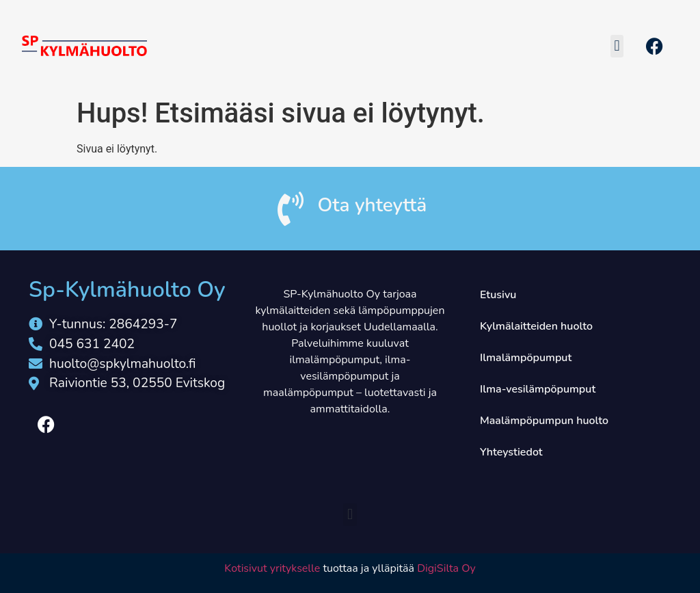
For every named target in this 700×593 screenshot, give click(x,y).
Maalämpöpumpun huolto (544, 421)
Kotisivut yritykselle (272, 568)
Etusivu (498, 295)
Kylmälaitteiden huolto (536, 326)
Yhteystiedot (511, 452)
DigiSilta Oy (446, 568)
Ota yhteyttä (373, 205)
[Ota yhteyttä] (291, 209)
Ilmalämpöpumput (526, 358)
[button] (617, 46)
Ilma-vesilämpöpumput (538, 389)
